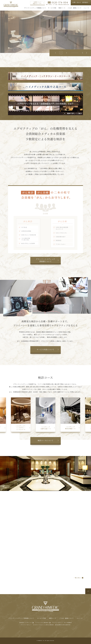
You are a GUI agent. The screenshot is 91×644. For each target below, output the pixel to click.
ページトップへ (88, 591)
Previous (83, 53)
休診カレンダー (38, 3)
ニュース (80, 618)
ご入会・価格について (67, 618)
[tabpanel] (45, 31)
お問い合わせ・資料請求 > (81, 2)
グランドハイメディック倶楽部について (21, 618)
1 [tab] (55, 53)
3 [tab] (67, 53)
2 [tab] (61, 53)
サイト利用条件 (68, 623)
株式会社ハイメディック (26, 623)
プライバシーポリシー (57, 623)
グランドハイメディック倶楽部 (11, 4)
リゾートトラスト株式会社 (42, 623)
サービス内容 (42, 618)
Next (86, 53)
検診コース (53, 618)
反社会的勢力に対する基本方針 (63, 625)
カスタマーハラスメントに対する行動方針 (43, 625)
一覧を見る (77, 578)
